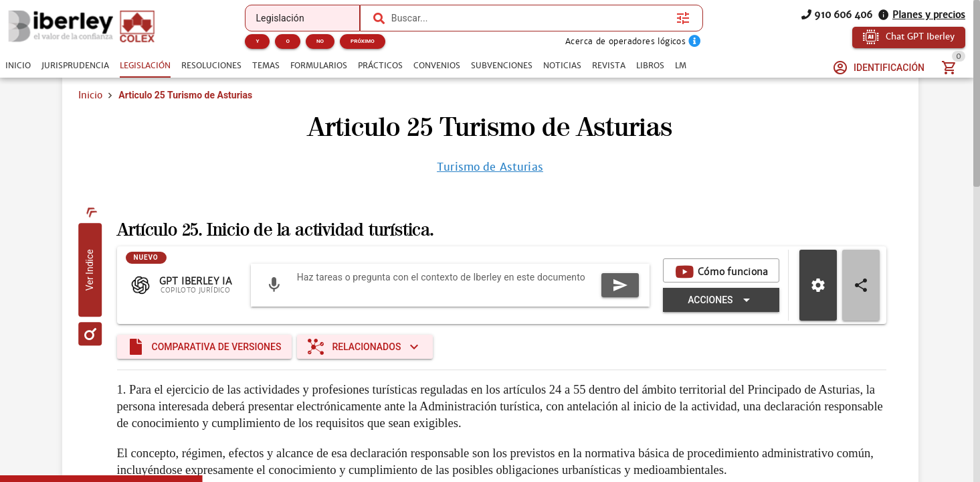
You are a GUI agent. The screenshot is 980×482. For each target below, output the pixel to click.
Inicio (90, 95)
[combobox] (530, 18)
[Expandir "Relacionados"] (365, 347)
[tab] (18, 66)
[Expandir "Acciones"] (721, 300)
